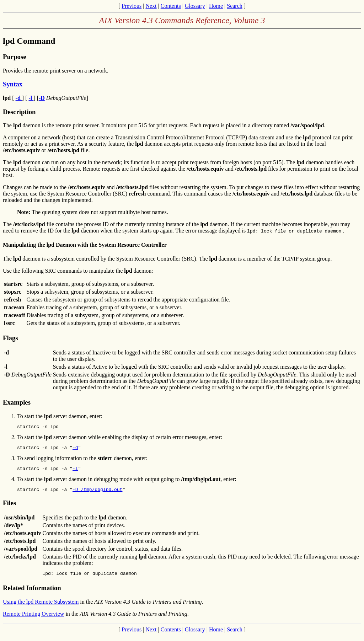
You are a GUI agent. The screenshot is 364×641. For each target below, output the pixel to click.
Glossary (195, 6)
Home (216, 6)
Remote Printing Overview (33, 619)
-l (75, 471)
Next (151, 6)
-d (75, 449)
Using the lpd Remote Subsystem (41, 607)
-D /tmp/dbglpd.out (97, 493)
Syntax (13, 84)
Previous (132, 6)
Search (235, 6)
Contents (171, 6)
